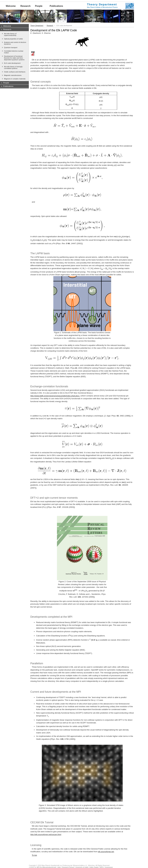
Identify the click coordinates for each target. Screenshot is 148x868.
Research (25, 6)
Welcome (11, 6)
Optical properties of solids (13, 39)
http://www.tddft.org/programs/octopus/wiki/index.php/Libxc (55, 396)
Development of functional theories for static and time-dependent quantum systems (14, 58)
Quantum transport (11, 47)
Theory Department (37, 26)
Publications (56, 6)
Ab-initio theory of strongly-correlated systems (14, 67)
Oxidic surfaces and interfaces (15, 72)
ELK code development (12, 63)
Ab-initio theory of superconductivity (10, 34)
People (39, 6)
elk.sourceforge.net (106, 852)
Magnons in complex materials (15, 79)
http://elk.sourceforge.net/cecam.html (46, 834)
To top (34, 855)
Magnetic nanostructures (13, 75)
